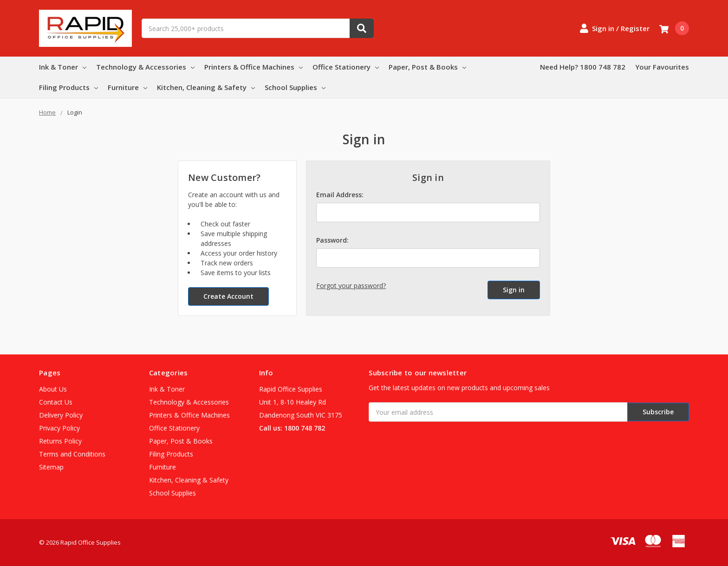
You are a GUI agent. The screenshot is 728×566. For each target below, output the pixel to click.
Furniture (127, 87)
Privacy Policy (59, 428)
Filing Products (68, 87)
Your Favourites (662, 67)
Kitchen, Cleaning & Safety (206, 87)
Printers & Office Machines (253, 67)
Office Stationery (346, 67)
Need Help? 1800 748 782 (583, 67)
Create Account (228, 296)
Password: (332, 240)
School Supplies (295, 87)
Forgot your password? (351, 286)
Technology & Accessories (145, 67)
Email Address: (340, 195)
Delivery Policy (61, 415)
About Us (53, 389)
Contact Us (56, 402)
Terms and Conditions (72, 454)
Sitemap (51, 467)
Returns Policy (60, 441)
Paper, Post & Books (427, 67)
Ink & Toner (63, 67)
